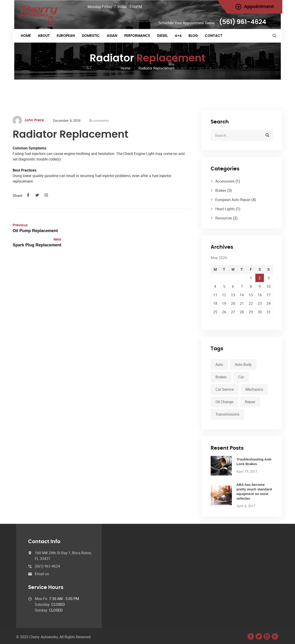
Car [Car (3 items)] (241, 377)
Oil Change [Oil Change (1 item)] (224, 402)
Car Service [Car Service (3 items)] (225, 389)
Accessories (225, 181)
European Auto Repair (233, 200)
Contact (214, 36)
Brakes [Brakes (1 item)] (221, 377)
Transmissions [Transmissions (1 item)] (227, 414)
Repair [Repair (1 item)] (250, 402)
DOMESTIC (91, 36)
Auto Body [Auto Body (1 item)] (243, 364)
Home (26, 36)
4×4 (178, 36)
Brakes (221, 190)
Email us (42, 574)
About (44, 36)
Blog (193, 36)
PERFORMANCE (137, 36)
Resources (224, 218)
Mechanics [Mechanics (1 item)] (254, 389)
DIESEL (162, 36)
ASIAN (112, 36)
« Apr (215, 319)
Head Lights (225, 209)
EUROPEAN (66, 36)
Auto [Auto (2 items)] (219, 364)
